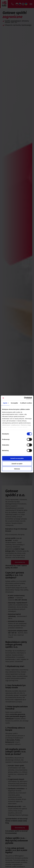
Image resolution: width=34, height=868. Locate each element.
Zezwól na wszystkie (17, 458)
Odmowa (17, 469)
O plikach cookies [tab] (26, 403)
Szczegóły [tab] (14, 403)
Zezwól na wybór (17, 464)
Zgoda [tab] (5, 403)
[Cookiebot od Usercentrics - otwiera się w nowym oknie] (24, 398)
